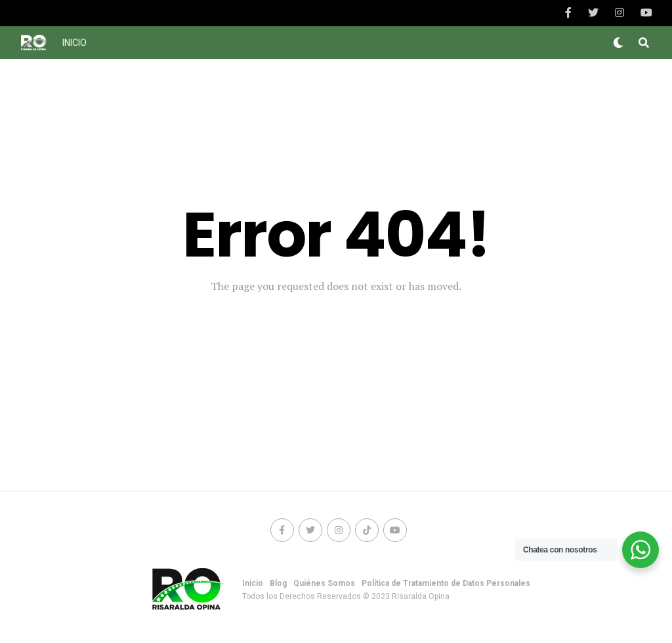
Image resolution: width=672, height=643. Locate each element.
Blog (278, 583)
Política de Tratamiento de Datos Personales (446, 583)
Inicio (74, 43)
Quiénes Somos (324, 583)
